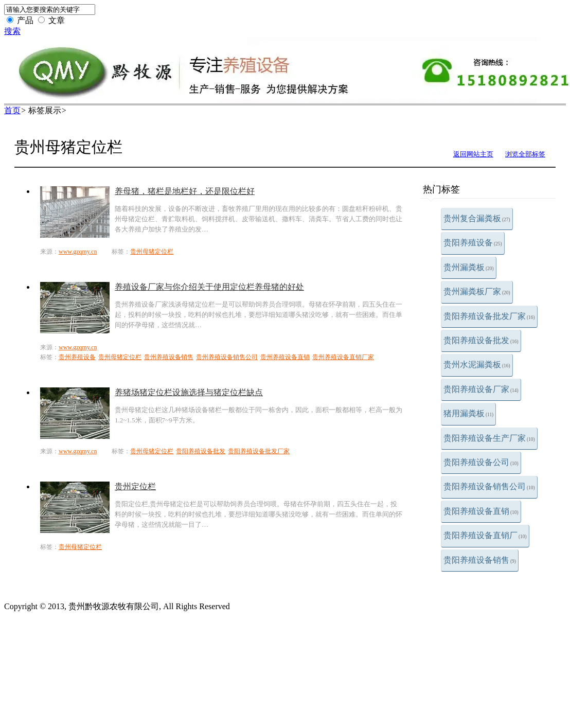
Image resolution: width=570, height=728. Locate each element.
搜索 (12, 31)
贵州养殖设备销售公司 (227, 357)
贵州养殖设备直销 (285, 357)
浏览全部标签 (525, 154)
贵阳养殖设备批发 (481, 340)
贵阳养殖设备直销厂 (485, 535)
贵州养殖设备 (77, 357)
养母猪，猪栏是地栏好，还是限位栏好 (185, 191)
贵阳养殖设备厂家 (481, 389)
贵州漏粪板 (469, 267)
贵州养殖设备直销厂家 (343, 357)
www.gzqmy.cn (78, 252)
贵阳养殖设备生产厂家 (489, 438)
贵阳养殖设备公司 (481, 462)
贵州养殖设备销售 (169, 357)
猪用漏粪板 (468, 413)
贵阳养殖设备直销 (481, 511)
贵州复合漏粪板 (477, 218)
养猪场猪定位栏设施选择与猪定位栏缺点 (189, 392)
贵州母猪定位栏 (152, 252)
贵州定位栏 (135, 486)
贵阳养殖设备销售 (480, 560)
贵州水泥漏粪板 (477, 365)
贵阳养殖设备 (473, 243)
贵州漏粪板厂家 (477, 291)
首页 (12, 110)
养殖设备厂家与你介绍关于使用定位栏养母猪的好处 (209, 287)
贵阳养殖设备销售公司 (489, 486)
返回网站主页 (473, 154)
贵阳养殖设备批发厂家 (489, 316)
